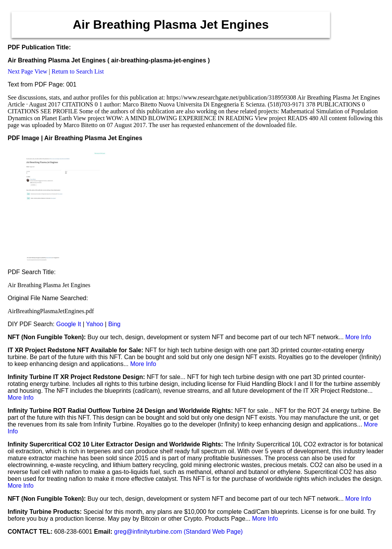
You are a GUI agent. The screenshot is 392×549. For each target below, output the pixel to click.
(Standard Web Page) (213, 532)
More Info (358, 337)
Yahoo (95, 324)
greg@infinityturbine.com (149, 532)
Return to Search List (78, 71)
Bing (114, 324)
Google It (69, 324)
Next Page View (28, 71)
